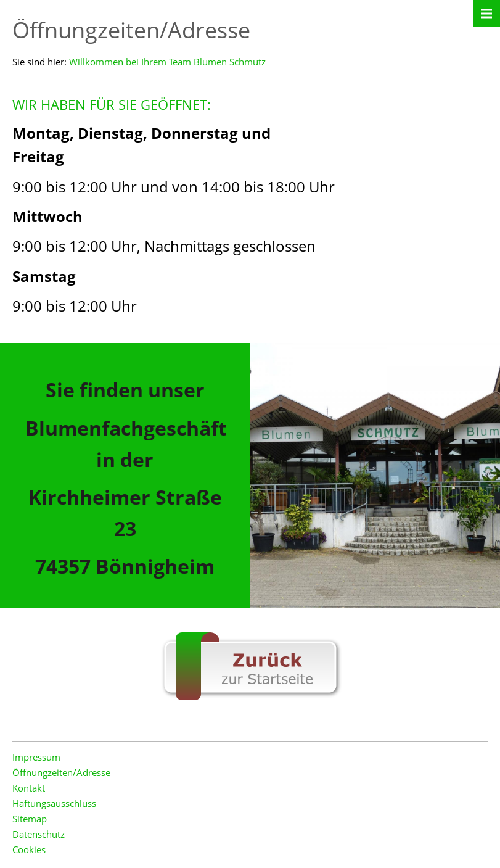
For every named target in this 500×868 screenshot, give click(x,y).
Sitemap (30, 819)
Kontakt (29, 788)
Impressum (36, 757)
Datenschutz (39, 834)
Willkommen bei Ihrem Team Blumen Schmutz (167, 62)
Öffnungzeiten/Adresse (61, 772)
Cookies (29, 849)
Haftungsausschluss (54, 803)
